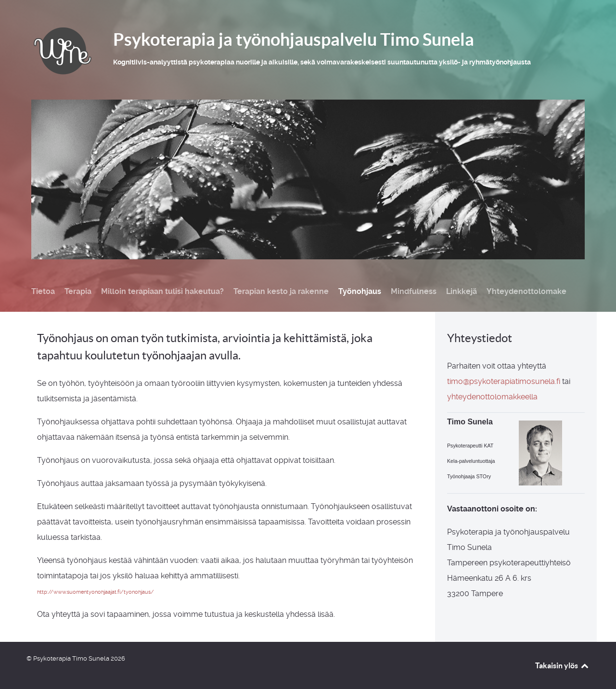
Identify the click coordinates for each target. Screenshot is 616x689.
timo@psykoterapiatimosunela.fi (504, 381)
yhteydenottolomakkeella (492, 397)
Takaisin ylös (562, 665)
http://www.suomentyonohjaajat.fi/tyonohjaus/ (96, 592)
